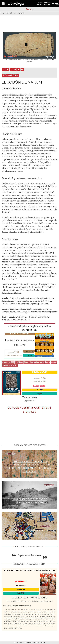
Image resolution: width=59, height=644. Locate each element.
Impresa (29, 351)
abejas (54, 362)
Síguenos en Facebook (30, 555)
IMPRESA (21, 589)
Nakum (5, 365)
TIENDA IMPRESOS (44, 3)
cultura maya (39, 362)
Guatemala (13, 365)
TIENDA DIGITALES (44, 5)
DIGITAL (21, 593)
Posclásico (28, 362)
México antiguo (10, 75)
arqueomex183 (8, 362)
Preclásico (19, 362)
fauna (48, 362)
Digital (29, 356)
